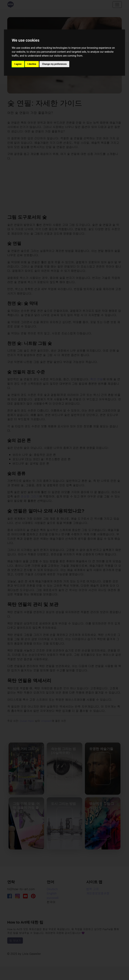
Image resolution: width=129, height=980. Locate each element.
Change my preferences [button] (54, 64)
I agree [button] (18, 64)
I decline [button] (32, 64)
